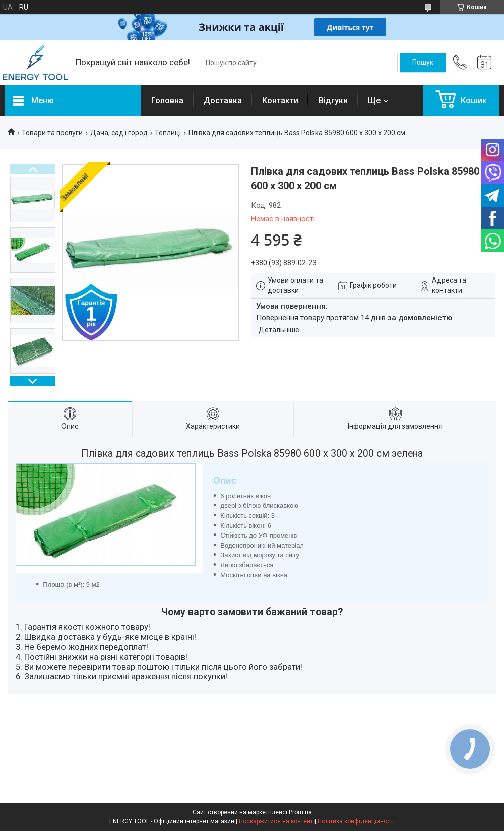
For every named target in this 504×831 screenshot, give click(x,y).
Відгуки (333, 101)
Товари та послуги (52, 133)
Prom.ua (300, 812)
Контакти (280, 101)
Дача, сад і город (119, 133)
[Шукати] (423, 63)
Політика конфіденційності (356, 821)
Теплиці (168, 133)
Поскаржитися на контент (276, 821)
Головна (167, 101)
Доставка (223, 101)
